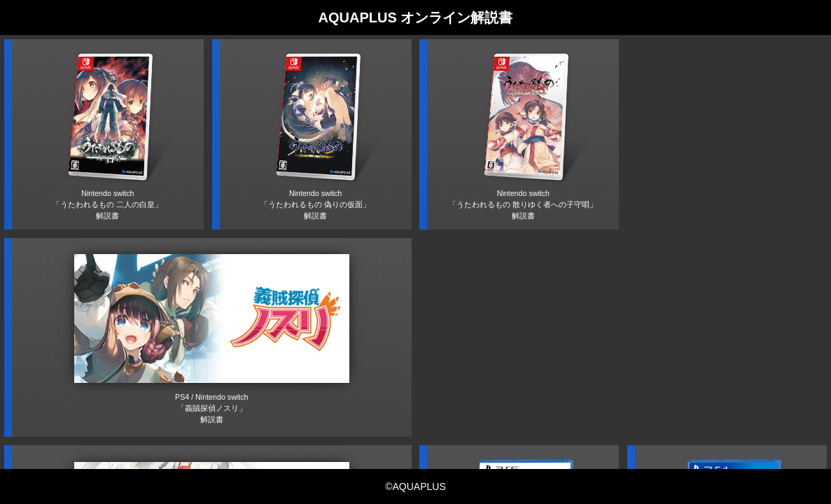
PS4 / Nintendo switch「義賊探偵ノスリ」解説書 (212, 339)
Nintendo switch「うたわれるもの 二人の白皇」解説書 (107, 133)
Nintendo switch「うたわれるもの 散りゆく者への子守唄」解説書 (523, 133)
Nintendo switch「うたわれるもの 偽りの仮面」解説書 (315, 133)
